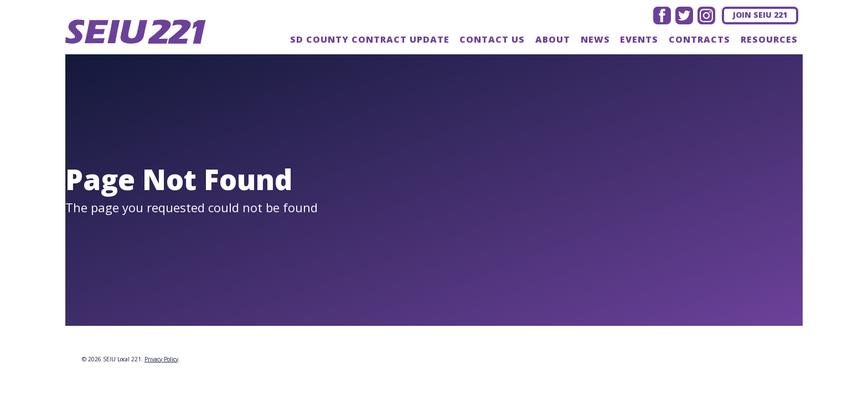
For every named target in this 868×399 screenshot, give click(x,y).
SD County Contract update (370, 39)
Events (639, 39)
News (595, 39)
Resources (769, 39)
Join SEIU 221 (760, 15)
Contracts (699, 39)
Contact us (492, 39)
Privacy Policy (161, 359)
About (553, 39)
